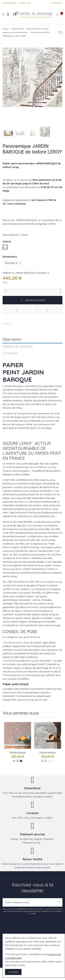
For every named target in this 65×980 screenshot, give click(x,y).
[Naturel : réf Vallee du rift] (53, 761)
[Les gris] (42, 761)
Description (12, 339)
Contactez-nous (10, 3)
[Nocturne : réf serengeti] (21, 761)
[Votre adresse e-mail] (30, 902)
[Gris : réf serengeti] (14, 761)
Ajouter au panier (33, 300)
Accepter (13, 972)
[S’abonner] (60, 902)
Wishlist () (56, 3)
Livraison (10, 353)
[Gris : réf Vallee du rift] (49, 761)
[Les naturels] (46, 761)
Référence (8, 273)
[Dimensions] (12, 263)
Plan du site (25, 3)
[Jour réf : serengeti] (18, 761)
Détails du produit (18, 347)
